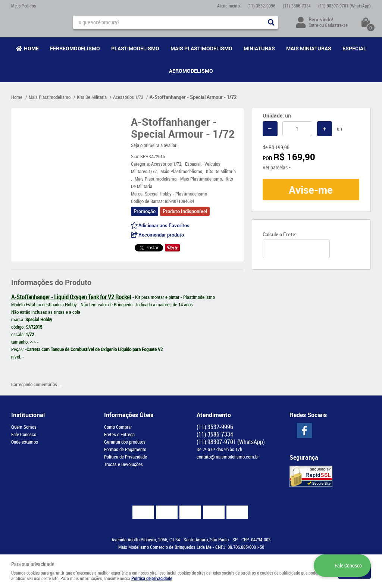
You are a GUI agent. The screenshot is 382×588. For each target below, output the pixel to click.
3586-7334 (297, 6)
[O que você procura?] (271, 22)
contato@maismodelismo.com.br (228, 457)
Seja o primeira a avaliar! (154, 145)
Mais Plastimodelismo (201, 48)
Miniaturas (259, 48)
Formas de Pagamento (125, 449)
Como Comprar (118, 427)
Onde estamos (25, 442)
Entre (313, 25)
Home (31, 48)
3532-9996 (261, 6)
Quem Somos (24, 427)
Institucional (28, 415)
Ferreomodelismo (75, 48)
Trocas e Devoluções (123, 464)
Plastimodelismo (135, 48)
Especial (354, 48)
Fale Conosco (24, 434)
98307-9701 (345, 6)
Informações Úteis (129, 415)
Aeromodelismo (191, 71)
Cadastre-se (336, 25)
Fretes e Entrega (119, 434)
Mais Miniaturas (309, 48)
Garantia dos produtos (125, 442)
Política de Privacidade (126, 457)
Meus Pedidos (24, 6)
